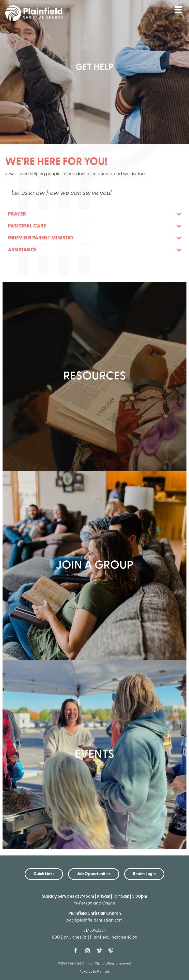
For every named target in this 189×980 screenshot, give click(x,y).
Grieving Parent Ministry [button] (41, 238)
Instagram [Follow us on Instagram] (89, 951)
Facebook (77, 951)
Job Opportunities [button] (94, 874)
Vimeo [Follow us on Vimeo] (100, 951)
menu (179, 10)
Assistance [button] (22, 250)
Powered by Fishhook (95, 972)
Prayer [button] (17, 214)
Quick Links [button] (44, 874)
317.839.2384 (95, 931)
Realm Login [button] (144, 874)
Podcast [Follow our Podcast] (112, 951)
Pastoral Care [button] (27, 226)
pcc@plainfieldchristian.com (94, 920)
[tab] (94, 214)
